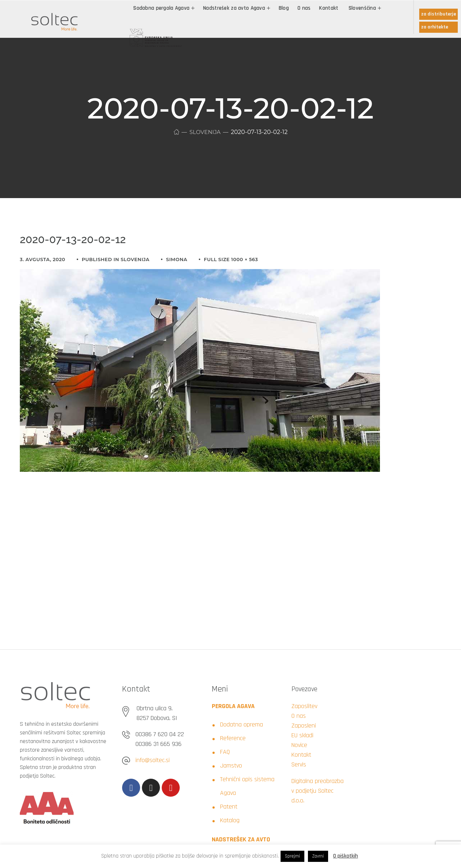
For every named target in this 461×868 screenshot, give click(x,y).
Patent (229, 807)
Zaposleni (304, 726)
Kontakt (301, 755)
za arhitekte (435, 27)
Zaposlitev (304, 706)
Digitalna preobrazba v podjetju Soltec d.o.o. (317, 791)
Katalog (230, 820)
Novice (299, 745)
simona (177, 259)
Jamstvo (231, 766)
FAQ (225, 752)
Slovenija (205, 132)
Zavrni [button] (318, 856)
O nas (299, 716)
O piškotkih (346, 856)
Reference (233, 738)
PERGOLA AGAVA (233, 706)
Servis (299, 764)
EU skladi (302, 735)
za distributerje (438, 14)
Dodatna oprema (241, 724)
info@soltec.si (153, 760)
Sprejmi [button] (292, 856)
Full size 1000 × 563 (231, 259)
